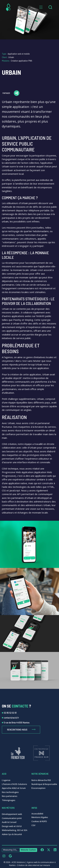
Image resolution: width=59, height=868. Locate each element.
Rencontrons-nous (17, 730)
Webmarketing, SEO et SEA (15, 830)
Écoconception (38, 788)
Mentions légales (40, 817)
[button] (41, 7)
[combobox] (50, 7)
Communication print (12, 818)
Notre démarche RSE (41, 780)
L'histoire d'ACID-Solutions (14, 784)
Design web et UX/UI (12, 826)
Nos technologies (10, 792)
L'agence (6, 780)
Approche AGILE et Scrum (14, 788)
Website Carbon (28, 850)
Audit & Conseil (9, 822)
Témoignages (9, 800)
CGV (33, 825)
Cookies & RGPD (39, 821)
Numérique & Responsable (44, 784)
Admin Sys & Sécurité (12, 834)
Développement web (12, 814)
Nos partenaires (10, 796)
